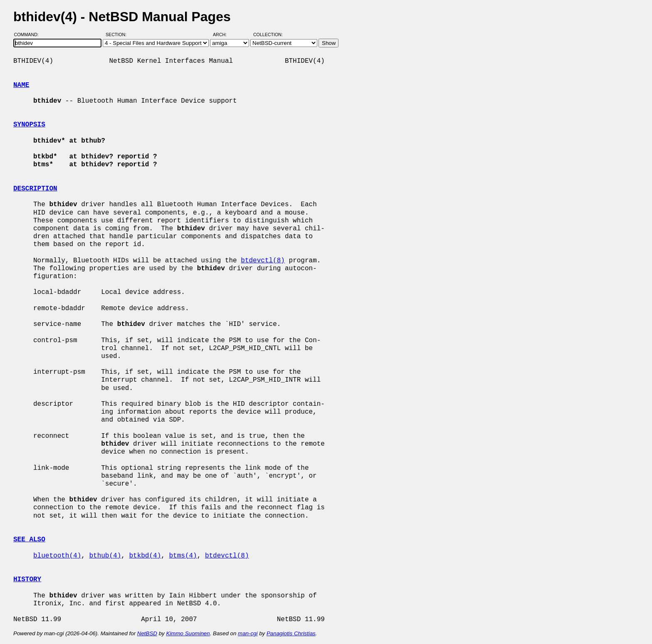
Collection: (268, 35)
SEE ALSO (29, 540)
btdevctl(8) (263, 261)
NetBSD (147, 633)
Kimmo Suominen (188, 633)
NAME (21, 85)
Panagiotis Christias (291, 633)
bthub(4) (105, 556)
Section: (118, 35)
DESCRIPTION (35, 189)
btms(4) (183, 556)
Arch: (224, 35)
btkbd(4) (145, 556)
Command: (29, 35)
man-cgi (248, 633)
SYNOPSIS (29, 125)
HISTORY (27, 580)
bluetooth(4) (57, 556)
